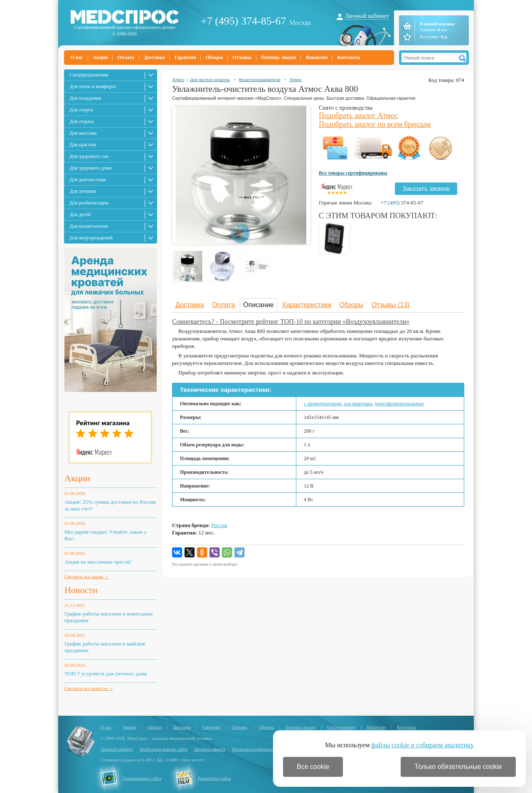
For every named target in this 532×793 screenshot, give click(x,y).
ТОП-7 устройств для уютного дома (106, 674)
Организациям (341, 727)
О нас (77, 57)
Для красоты (83, 145)
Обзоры (214, 57)
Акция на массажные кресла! (98, 562)
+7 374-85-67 (402, 203)
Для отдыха (82, 121)
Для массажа (83, 133)
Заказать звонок (426, 188)
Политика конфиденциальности (263, 749)
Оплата (126, 57)
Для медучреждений (91, 238)
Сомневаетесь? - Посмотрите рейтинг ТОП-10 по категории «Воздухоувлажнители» (291, 321)
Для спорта (81, 110)
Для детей (80, 214)
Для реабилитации (89, 203)
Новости (81, 590)
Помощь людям (279, 57)
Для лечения (83, 191)
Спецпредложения (89, 75)
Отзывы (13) (391, 305)
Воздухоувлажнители (260, 79)
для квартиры (358, 404)
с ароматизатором (323, 404)
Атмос (178, 79)
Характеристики (307, 305)
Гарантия (185, 57)
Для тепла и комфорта (93, 86)
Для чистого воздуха (210, 79)
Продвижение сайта (142, 778)
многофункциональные (399, 404)
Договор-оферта (210, 749)
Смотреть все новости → (89, 688)
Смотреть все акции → (87, 576)
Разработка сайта (214, 778)
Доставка (154, 57)
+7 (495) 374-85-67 (243, 21)
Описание (259, 305)
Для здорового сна (89, 156)
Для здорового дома (90, 168)
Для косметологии (89, 226)
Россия (219, 525)
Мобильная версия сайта (164, 749)
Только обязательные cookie (458, 767)
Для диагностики (87, 180)
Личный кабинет (367, 16)
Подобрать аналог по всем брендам (375, 124)
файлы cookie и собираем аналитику (422, 745)
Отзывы (242, 57)
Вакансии (317, 57)
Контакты (349, 57)
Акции (100, 57)
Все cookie (313, 767)
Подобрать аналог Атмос (358, 116)
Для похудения (85, 98)
